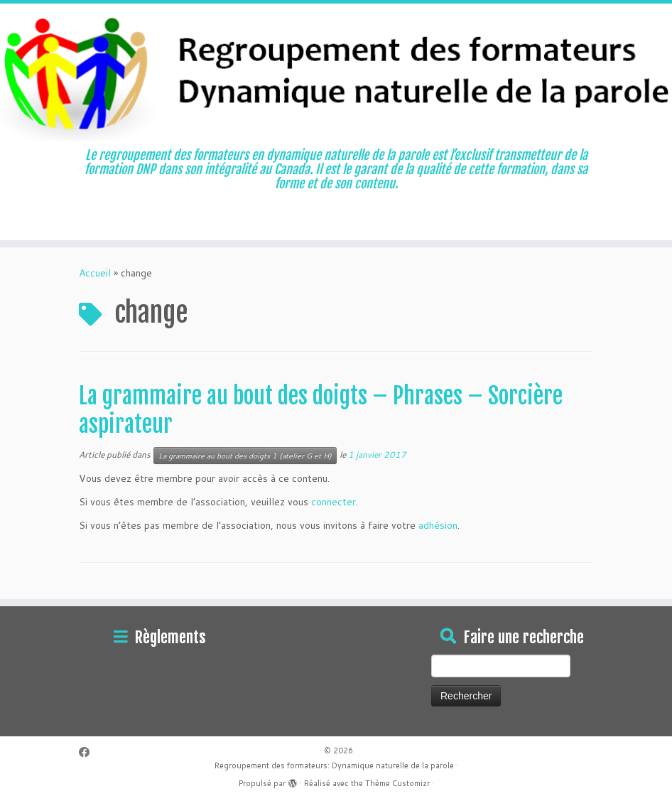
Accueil (95, 273)
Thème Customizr (397, 783)
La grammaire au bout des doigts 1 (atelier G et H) (245, 456)
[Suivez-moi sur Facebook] (89, 752)
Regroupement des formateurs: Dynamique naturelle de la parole (334, 765)
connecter (334, 502)
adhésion (438, 525)
